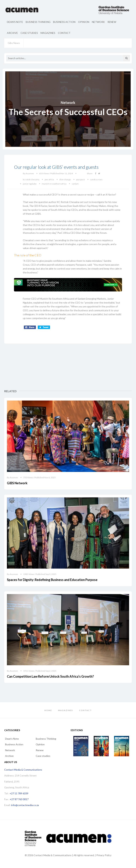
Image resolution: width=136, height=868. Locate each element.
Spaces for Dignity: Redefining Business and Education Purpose (52, 580)
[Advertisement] (112, 367)
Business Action (64, 22)
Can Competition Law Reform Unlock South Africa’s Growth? (50, 676)
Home (48, 710)
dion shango (65, 179)
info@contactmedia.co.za (25, 805)
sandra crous (96, 179)
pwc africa (49, 179)
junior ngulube (30, 184)
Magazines (48, 33)
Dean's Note (15, 22)
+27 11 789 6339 (19, 793)
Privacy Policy (104, 855)
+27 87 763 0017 (19, 799)
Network (98, 22)
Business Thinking (38, 22)
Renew (112, 22)
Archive (12, 33)
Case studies (29, 33)
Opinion (84, 22)
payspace (80, 179)
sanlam (75, 184)
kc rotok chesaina (31, 179)
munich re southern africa (54, 184)
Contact (64, 33)
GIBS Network (17, 483)
